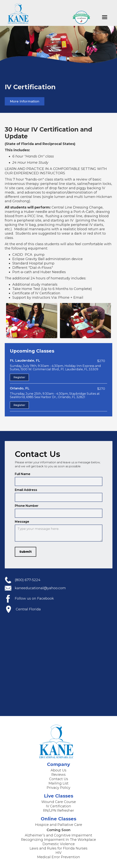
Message (22, 525)
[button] (105, 17)
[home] (18, 13)
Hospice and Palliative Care (59, 825)
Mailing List (58, 783)
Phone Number (27, 509)
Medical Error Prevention (59, 857)
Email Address (26, 493)
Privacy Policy (58, 788)
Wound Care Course (59, 802)
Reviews (58, 775)
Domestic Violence (59, 844)
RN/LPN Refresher (58, 811)
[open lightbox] (32, 321)
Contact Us (59, 779)
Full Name (23, 477)
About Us (58, 770)
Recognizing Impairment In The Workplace (58, 840)
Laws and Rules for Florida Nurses (58, 848)
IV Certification (58, 806)
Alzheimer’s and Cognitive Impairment (58, 835)
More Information (25, 101)
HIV (58, 853)
